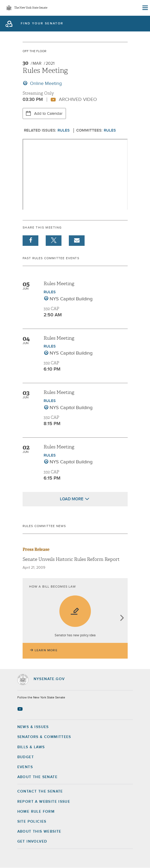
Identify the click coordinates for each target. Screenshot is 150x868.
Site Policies (32, 822)
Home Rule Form (36, 812)
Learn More (46, 650)
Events (25, 767)
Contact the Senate (40, 791)
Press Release (36, 549)
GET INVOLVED (32, 842)
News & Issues (33, 727)
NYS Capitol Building (71, 299)
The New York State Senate (31, 8)
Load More (72, 499)
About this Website (39, 832)
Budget (26, 757)
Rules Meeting (59, 284)
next (122, 618)
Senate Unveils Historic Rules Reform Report (71, 559)
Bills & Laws (31, 747)
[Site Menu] (145, 8)
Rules (64, 130)
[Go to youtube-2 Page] (21, 709)
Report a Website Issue (44, 802)
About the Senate (37, 777)
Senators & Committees (44, 737)
